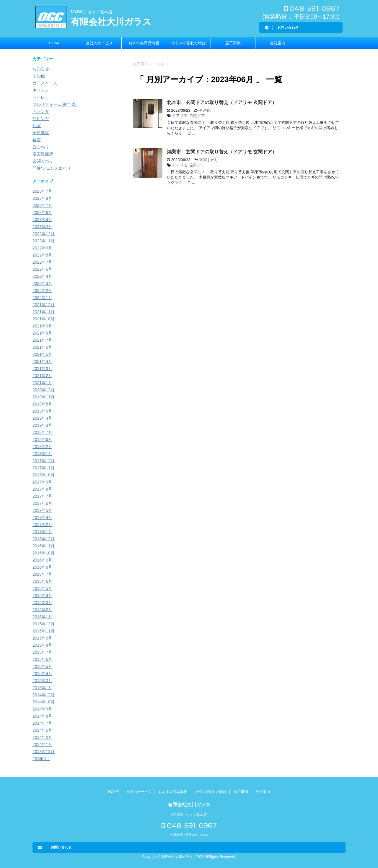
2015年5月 (42, 666)
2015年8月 (42, 645)
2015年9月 (42, 638)
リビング (41, 119)
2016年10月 (44, 553)
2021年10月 (44, 319)
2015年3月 (42, 681)
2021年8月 (42, 333)
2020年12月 (44, 390)
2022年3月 (42, 283)
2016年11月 (44, 546)
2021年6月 (42, 347)
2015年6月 (42, 659)
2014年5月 (42, 730)
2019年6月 (42, 411)
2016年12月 (44, 539)
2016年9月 (42, 560)
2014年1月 (42, 744)
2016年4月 (42, 596)
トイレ (39, 97)
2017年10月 (44, 475)
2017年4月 (42, 517)
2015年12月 (44, 624)
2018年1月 (42, 454)
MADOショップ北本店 (92, 12)
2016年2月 (42, 610)
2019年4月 (42, 418)
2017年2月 (42, 525)
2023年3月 (42, 227)
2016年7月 (42, 574)
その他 (205, 110)
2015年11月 (44, 631)
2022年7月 (42, 262)
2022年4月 (42, 276)
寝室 (37, 140)
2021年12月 (44, 305)
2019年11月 (44, 397)
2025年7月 (42, 191)
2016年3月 (42, 603)
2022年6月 (42, 269)
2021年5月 (42, 354)
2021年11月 (44, 312)
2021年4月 (42, 361)
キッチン (41, 90)
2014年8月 (42, 716)
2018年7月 (42, 432)
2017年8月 (42, 489)
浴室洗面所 (43, 154)
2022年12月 (44, 234)
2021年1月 (42, 383)
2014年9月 (42, 709)
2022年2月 (42, 291)
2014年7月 (42, 723)
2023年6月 (42, 212)
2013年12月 (44, 752)
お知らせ (41, 69)
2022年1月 (42, 298)
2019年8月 (42, 404)
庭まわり (41, 147)
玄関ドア (197, 116)
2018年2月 (42, 447)
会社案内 (278, 43)
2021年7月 (42, 340)
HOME (55, 43)
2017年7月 (42, 496)
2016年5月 (42, 588)
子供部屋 (41, 133)
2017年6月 (42, 503)
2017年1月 (42, 532)
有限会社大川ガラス (111, 22)
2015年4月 (42, 674)
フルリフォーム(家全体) (54, 104)
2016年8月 (42, 567)
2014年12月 (44, 695)
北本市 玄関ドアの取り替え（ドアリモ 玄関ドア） (222, 102)
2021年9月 (42, 326)
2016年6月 (42, 581)
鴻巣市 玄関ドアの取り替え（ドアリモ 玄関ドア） (222, 152)
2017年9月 (42, 482)
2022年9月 (42, 248)
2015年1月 (42, 688)
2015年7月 (42, 652)
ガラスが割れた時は (189, 43)
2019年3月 (42, 425)
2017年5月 (42, 510)
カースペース (45, 83)
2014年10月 (44, 702)
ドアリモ (180, 116)
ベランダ (41, 111)
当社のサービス (99, 43)
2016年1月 (42, 617)
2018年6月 (42, 439)
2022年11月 (44, 241)
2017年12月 (44, 461)
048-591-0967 (312, 8)
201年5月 (41, 759)
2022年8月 (42, 255)
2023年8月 (42, 198)
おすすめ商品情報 (144, 43)
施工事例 (233, 43)
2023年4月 (42, 220)
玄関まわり (209, 160)
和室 (37, 126)
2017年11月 (44, 468)
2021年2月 (42, 376)
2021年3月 (42, 369)
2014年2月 (42, 737)
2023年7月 (42, 205)
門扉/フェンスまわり (52, 168)
